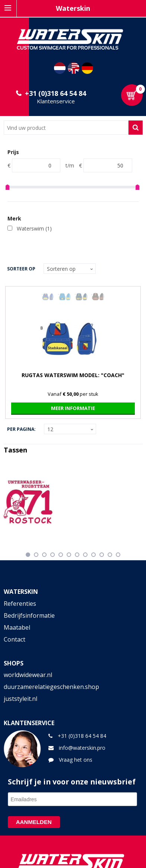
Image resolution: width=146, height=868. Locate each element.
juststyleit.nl (20, 699)
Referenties (20, 604)
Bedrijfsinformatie (29, 615)
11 (110, 555)
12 (118, 555)
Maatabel (17, 627)
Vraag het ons (76, 760)
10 (102, 555)
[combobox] (66, 128)
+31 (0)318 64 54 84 (55, 93)
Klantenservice (56, 101)
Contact (15, 639)
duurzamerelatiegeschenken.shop (51, 687)
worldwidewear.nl (28, 675)
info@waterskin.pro (82, 748)
